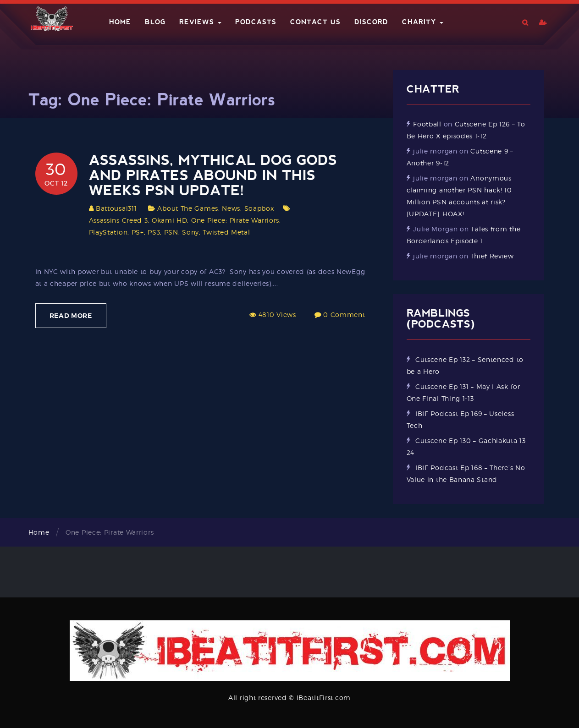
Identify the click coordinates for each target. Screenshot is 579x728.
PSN (171, 232)
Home (120, 22)
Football (427, 124)
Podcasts (256, 22)
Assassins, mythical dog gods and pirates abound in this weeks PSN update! (213, 175)
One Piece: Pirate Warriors (235, 220)
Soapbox (259, 208)
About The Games (188, 208)
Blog (155, 22)
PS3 (154, 232)
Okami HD (170, 220)
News (231, 208)
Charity (423, 22)
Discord (371, 22)
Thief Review (492, 256)
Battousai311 (116, 208)
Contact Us (315, 22)
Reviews (200, 22)
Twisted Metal (226, 232)
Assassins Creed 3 (119, 220)
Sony (190, 232)
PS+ (138, 232)
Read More (71, 316)
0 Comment (344, 315)
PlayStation (108, 232)
